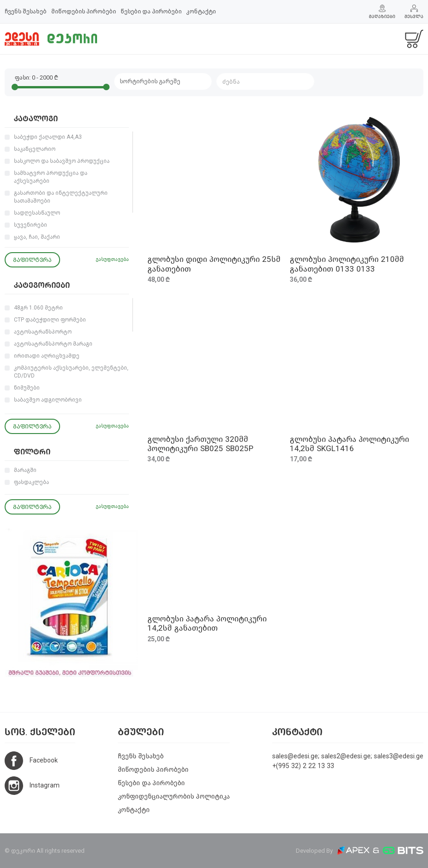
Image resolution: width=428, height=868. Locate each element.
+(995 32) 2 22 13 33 (303, 766)
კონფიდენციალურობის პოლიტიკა (174, 797)
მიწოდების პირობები (84, 11)
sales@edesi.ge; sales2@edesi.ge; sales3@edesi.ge (348, 756)
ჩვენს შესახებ (26, 11)
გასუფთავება (112, 259)
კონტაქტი (201, 11)
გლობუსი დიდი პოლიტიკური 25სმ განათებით (214, 264)
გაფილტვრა (32, 260)
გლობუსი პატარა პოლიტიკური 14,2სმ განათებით (207, 623)
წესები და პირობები (151, 11)
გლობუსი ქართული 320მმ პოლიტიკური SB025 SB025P (200, 444)
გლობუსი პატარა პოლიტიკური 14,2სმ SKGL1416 (349, 444)
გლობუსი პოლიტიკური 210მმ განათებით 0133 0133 (347, 264)
